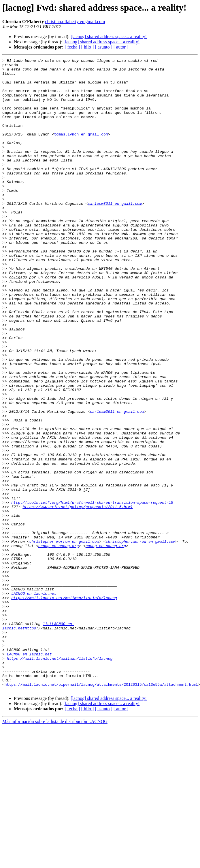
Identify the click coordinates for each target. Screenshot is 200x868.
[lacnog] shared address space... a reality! (109, 37)
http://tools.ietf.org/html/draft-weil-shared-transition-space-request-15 (92, 592)
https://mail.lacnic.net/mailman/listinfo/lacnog (64, 706)
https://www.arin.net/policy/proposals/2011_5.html (78, 597)
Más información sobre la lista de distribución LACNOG (55, 847)
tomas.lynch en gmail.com (81, 150)
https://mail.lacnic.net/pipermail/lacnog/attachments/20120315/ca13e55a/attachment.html (101, 810)
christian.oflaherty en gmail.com (75, 22)
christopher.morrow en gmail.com (64, 638)
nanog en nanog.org (59, 644)
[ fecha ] (72, 47)
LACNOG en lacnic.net (34, 701)
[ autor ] (121, 47)
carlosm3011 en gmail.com (115, 233)
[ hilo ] (88, 47)
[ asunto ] (103, 47)
